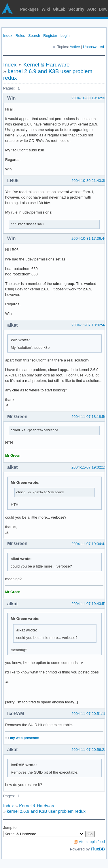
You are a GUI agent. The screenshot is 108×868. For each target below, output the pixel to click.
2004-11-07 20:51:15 (89, 714)
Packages (30, 9)
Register (50, 36)
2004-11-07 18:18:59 (89, 417)
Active (75, 47)
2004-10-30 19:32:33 (89, 98)
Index (8, 36)
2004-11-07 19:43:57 (89, 604)
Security (76, 9)
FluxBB (98, 849)
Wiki (46, 9)
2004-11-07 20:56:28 (89, 750)
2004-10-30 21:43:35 (89, 181)
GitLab (59, 9)
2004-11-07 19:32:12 (89, 467)
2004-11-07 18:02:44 (89, 325)
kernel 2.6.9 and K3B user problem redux (46, 811)
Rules (20, 36)
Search (34, 36)
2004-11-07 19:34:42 (89, 544)
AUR (92, 9)
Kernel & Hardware (47, 65)
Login (65, 36)
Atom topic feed (92, 842)
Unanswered (93, 47)
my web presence (24, 738)
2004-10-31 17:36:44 (89, 238)
